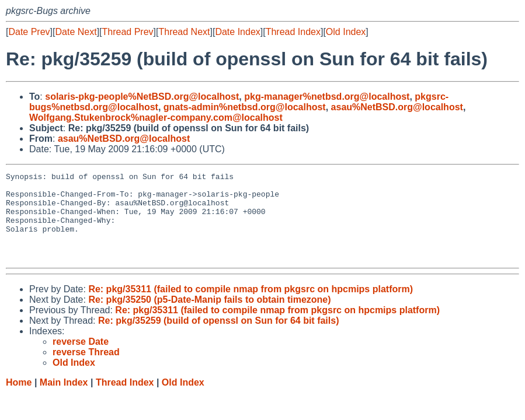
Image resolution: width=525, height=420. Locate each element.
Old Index (346, 32)
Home (19, 400)
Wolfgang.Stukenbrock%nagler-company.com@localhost (156, 118)
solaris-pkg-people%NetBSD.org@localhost (142, 97)
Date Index (237, 32)
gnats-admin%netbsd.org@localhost (245, 107)
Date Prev (29, 32)
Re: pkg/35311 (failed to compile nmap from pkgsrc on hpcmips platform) (251, 307)
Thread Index (293, 32)
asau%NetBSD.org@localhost (397, 107)
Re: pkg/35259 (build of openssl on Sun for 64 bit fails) (219, 338)
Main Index (64, 400)
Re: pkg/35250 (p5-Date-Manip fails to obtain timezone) (209, 317)
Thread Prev (128, 32)
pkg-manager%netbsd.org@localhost (327, 97)
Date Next (76, 32)
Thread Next (184, 32)
